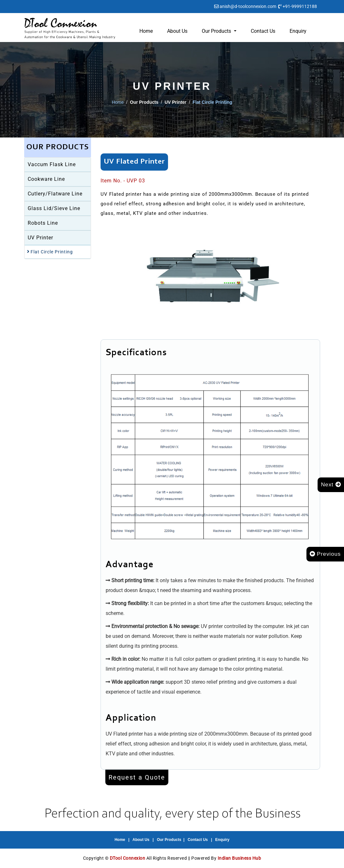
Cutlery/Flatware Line (55, 194)
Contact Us (263, 31)
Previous (325, 554)
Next (330, 485)
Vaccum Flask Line (52, 164)
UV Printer (40, 238)
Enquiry (298, 31)
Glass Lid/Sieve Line (54, 208)
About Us (177, 31)
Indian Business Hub (239, 858)
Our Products (169, 840)
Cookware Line (46, 179)
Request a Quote (137, 777)
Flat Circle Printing (50, 252)
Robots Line (43, 223)
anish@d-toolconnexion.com (248, 6)
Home (146, 31)
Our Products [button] (217, 31)
